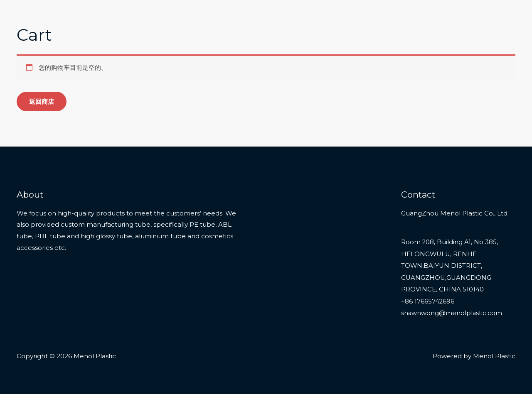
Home (344, 18)
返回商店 (42, 102)
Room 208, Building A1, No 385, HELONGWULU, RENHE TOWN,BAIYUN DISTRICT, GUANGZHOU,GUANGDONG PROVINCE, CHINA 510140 (450, 265)
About (463, 18)
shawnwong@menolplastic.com (452, 311)
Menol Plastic (55, 13)
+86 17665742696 (428, 300)
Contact (499, 18)
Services (428, 18)
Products (381, 18)
